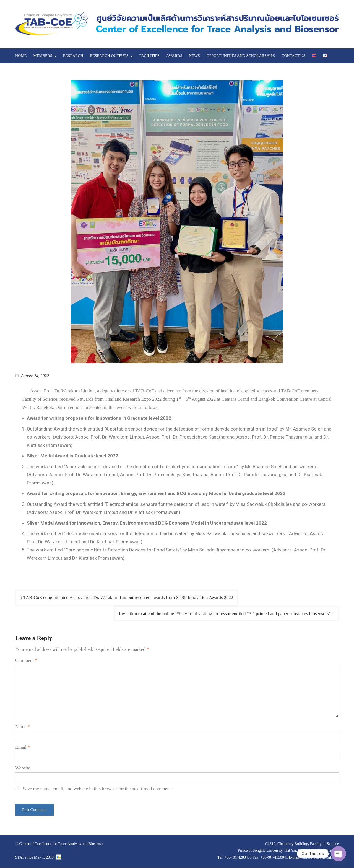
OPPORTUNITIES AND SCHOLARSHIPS (241, 56)
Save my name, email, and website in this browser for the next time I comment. (97, 789)
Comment (26, 660)
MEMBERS (43, 56)
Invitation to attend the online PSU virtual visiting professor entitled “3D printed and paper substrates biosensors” (224, 614)
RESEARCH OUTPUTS (109, 56)
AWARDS (174, 56)
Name (23, 727)
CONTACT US (293, 56)
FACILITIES (149, 56)
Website (23, 768)
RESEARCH (73, 56)
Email (23, 747)
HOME (21, 56)
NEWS (194, 56)
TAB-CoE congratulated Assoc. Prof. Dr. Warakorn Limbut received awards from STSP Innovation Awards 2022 (129, 598)
